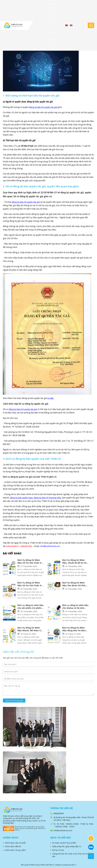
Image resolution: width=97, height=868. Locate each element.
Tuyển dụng (53, 39)
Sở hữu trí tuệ (58, 850)
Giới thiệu (53, 11)
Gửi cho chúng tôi (14, 700)
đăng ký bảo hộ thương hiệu (47, 498)
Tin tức (53, 32)
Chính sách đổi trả (13, 846)
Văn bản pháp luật (53, 25)
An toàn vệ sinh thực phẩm (64, 843)
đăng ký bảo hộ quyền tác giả (43, 107)
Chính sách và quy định (15, 850)
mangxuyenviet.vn (69, 865)
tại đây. (51, 398)
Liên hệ (53, 46)
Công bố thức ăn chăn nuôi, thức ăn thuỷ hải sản (72, 855)
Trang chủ (53, 4)
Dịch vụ (53, 18)
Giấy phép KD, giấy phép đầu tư (67, 846)
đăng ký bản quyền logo (21, 498)
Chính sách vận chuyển (15, 843)
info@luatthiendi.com (63, 830)
